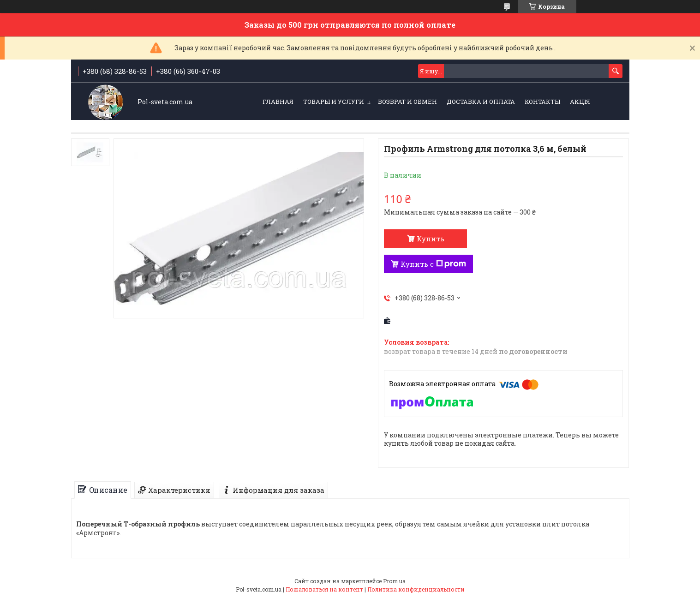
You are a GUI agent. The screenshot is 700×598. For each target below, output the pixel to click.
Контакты (542, 102)
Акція (580, 102)
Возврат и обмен (407, 102)
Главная (278, 102)
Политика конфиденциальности (416, 589)
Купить (431, 239)
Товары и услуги (334, 102)
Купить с (433, 264)
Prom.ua (394, 581)
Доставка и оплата (481, 102)
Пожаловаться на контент (324, 589)
